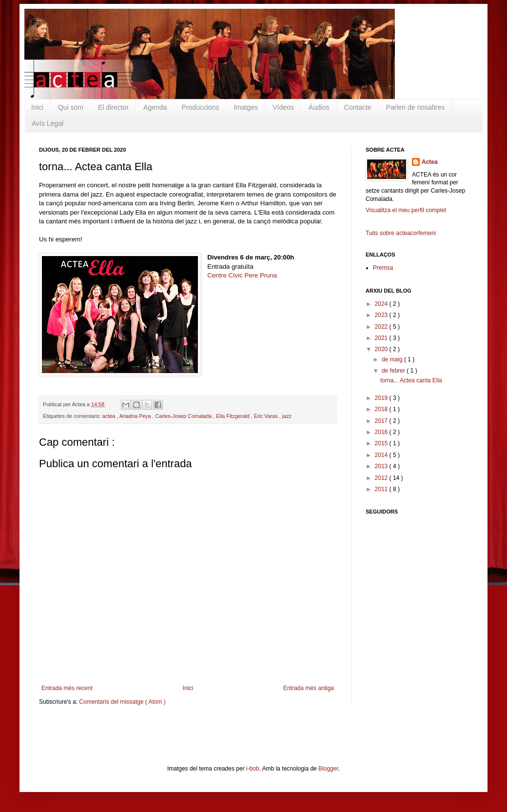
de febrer (394, 371)
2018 (382, 409)
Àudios (319, 107)
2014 (382, 455)
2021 (382, 338)
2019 (382, 398)
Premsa (383, 268)
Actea (430, 162)
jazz (287, 416)
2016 (382, 432)
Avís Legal (48, 123)
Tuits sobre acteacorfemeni (401, 233)
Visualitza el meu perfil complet (406, 210)
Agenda (155, 107)
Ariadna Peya (136, 416)
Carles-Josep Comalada (185, 416)
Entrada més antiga (309, 688)
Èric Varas (267, 416)
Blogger (328, 769)
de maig (393, 359)
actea (109, 416)
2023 (382, 315)
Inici (37, 107)
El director (113, 107)
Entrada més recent (67, 688)
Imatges (246, 107)
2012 (382, 478)
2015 (382, 443)
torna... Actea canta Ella (411, 380)
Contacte (358, 107)
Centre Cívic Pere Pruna (242, 275)
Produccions (200, 107)
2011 (382, 489)
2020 (382, 349)
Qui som (71, 107)
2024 (382, 304)
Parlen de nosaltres (416, 107)
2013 (382, 466)
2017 (382, 421)
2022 (382, 327)
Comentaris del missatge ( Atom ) (122, 702)
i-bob (253, 769)
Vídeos (283, 107)
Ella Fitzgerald (233, 416)
